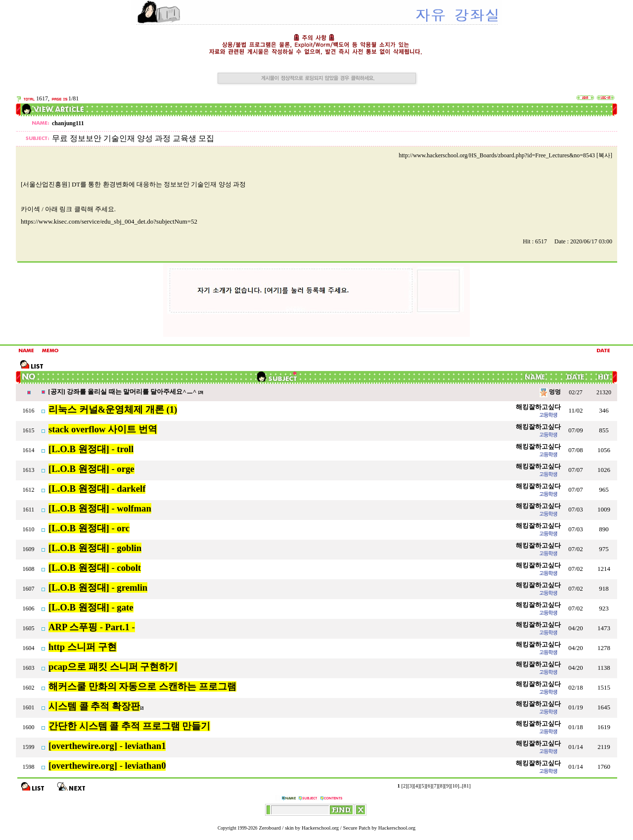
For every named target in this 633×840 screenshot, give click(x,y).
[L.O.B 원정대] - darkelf (97, 489)
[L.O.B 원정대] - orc (89, 528)
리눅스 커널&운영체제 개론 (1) (113, 409)
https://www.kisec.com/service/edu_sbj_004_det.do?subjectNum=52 (109, 221)
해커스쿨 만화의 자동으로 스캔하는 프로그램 (142, 686)
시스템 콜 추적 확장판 (94, 706)
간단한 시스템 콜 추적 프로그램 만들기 (129, 726)
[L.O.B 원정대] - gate (91, 607)
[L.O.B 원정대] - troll (91, 449)
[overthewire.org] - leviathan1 (107, 746)
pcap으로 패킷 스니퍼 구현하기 (113, 667)
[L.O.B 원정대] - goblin (95, 548)
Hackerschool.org (320, 828)
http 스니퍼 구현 (83, 647)
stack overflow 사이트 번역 (103, 429)
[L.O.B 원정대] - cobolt (95, 568)
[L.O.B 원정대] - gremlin (98, 587)
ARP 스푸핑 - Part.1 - (92, 627)
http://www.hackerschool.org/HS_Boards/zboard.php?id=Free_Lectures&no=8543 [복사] (505, 155)
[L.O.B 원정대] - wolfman (100, 508)
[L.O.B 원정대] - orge (91, 469)
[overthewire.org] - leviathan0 (107, 766)
